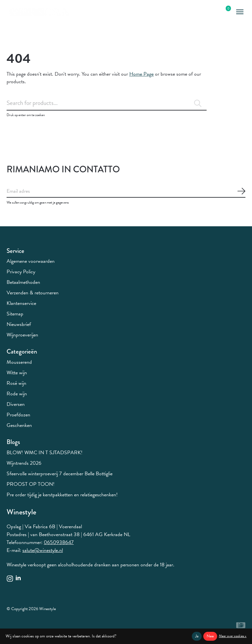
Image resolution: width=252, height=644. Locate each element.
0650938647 (59, 542)
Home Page (141, 74)
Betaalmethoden (23, 282)
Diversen (16, 404)
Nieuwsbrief (19, 324)
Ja (197, 636)
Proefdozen (18, 415)
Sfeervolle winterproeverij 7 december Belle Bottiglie (60, 474)
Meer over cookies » (233, 636)
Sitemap (15, 314)
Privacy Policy (21, 272)
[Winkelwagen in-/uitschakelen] (225, 12)
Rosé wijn (16, 383)
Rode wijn (17, 394)
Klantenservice (21, 303)
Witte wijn (17, 373)
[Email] (126, 191)
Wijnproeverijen (22, 335)
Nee (210, 636)
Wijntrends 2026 (24, 463)
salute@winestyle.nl (43, 550)
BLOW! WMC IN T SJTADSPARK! (45, 453)
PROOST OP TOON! (31, 484)
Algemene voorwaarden (31, 261)
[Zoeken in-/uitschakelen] (213, 12)
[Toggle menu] (240, 12)
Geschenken (19, 425)
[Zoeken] (107, 103)
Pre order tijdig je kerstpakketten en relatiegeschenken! (62, 495)
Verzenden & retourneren (33, 293)
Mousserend (19, 362)
